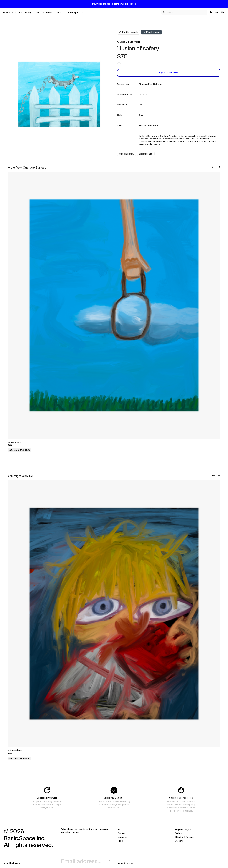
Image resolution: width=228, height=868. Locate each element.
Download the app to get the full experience (114, 4)
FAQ (120, 829)
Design (29, 12)
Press (121, 841)
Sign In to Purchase (169, 73)
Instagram (123, 837)
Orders (178, 833)
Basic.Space (9, 12)
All (20, 12)
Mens (58, 12)
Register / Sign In (183, 829)
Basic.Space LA (76, 12)
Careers (179, 841)
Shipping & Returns (184, 837)
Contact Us (124, 833)
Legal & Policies (126, 863)
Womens (47, 12)
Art (37, 12)
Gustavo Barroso (129, 42)
